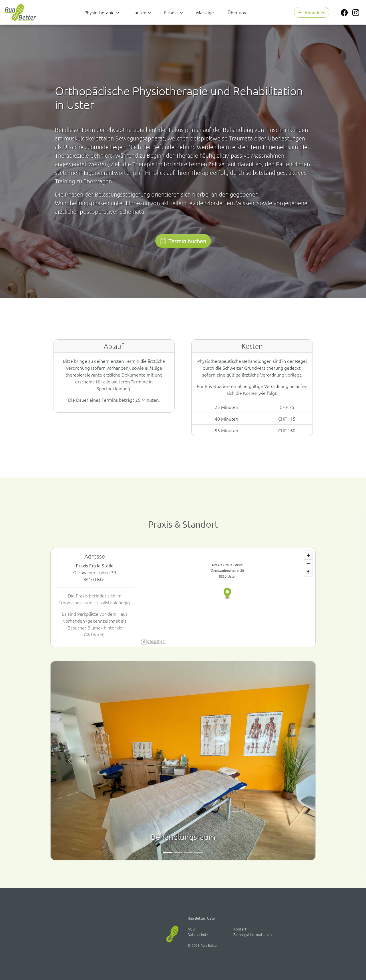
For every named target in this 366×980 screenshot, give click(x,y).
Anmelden (312, 12)
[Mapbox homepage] (153, 642)
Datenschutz (198, 934)
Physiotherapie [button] (100, 12)
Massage (205, 12)
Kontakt (240, 929)
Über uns (237, 12)
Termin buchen (183, 241)
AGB (191, 929)
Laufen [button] (139, 12)
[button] (227, 594)
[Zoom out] (308, 564)
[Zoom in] (308, 555)
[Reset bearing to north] (308, 572)
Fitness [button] (171, 12)
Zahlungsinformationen (252, 934)
